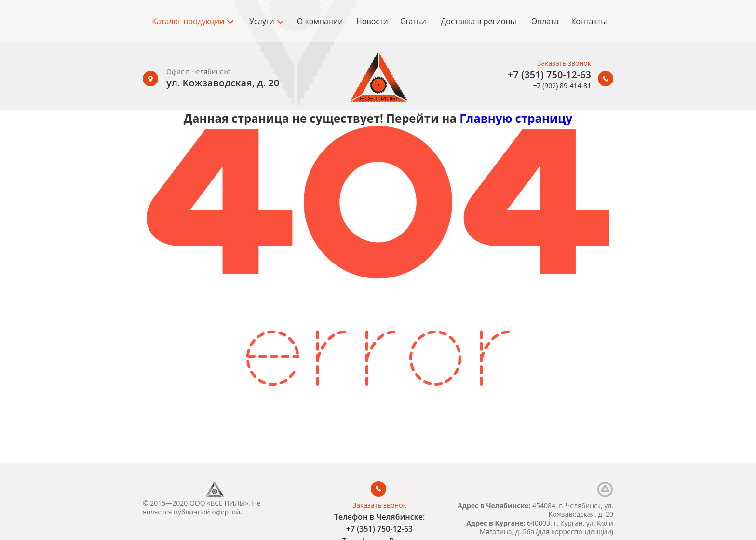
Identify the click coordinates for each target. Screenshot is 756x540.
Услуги (266, 21)
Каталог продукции (193, 21)
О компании (320, 21)
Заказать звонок (564, 63)
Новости (372, 21)
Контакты (589, 21)
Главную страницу (516, 118)
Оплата (545, 21)
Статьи (413, 21)
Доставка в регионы (478, 21)
